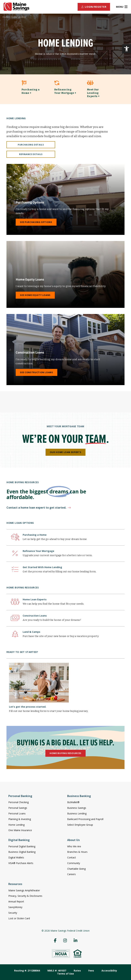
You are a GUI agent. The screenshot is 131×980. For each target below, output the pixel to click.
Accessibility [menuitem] (109, 971)
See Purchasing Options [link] (36, 222)
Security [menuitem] (13, 913)
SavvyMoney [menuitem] (15, 907)
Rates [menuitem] (77, 971)
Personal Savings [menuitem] (18, 808)
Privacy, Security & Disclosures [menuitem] (25, 896)
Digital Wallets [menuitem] (16, 857)
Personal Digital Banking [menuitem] (22, 846)
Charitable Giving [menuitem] (76, 869)
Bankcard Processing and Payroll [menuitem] (85, 819)
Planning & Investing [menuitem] (20, 819)
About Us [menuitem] (73, 840)
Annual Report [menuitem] (16, 901)
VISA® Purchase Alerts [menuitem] (21, 863)
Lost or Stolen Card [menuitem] (19, 918)
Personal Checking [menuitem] (19, 802)
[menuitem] (94, 7)
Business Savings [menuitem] (77, 808)
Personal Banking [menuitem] (20, 796)
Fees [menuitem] (91, 971)
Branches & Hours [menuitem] (77, 852)
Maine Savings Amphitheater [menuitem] (24, 890)
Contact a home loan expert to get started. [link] (36, 508)
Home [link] (6, 17)
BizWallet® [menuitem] (73, 802)
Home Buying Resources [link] (65, 753)
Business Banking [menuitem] (79, 796)
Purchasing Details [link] (31, 145)
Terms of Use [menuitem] (65, 974)
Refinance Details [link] (31, 154)
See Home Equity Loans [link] (35, 295)
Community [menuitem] (74, 863)
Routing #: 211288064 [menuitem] (27, 971)
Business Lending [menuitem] (77, 813)
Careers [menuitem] (71, 874)
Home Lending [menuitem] (16, 825)
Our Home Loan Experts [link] (66, 452)
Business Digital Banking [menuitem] (22, 852)
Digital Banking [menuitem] (19, 840)
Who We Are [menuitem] (74, 846)
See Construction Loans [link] (36, 372)
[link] (127, 49)
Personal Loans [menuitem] (17, 813)
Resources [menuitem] (15, 884)
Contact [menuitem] (72, 857)
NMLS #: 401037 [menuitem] (57, 971)
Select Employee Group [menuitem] (80, 825)
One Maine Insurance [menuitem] (20, 830)
